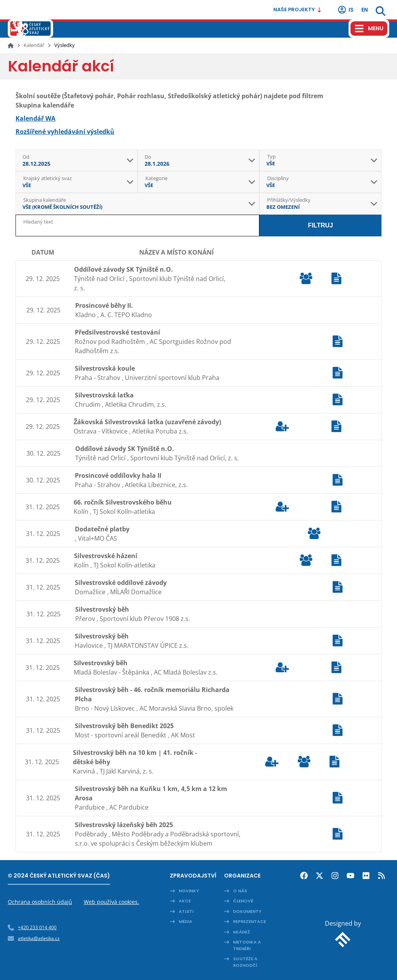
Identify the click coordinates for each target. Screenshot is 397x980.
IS (345, 10)
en (365, 10)
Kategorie (156, 178)
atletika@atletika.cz (39, 938)
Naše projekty (298, 10)
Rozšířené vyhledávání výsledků (65, 132)
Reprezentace (249, 921)
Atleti (186, 911)
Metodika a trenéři (247, 945)
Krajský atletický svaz (47, 178)
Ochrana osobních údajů (40, 902)
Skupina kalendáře (45, 200)
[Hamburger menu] (369, 29)
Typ (271, 156)
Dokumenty (247, 911)
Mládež (242, 932)
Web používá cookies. (111, 902)
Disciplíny (278, 178)
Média (186, 921)
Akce (185, 901)
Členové (243, 901)
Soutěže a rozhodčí (245, 962)
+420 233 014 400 (37, 927)
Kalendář (34, 45)
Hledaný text (38, 222)
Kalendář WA (35, 118)
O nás (240, 891)
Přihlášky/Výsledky (289, 200)
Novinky (189, 891)
